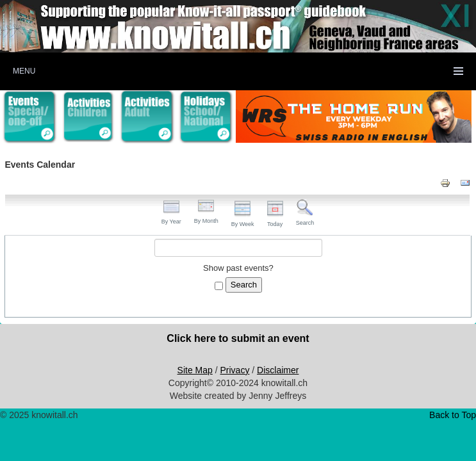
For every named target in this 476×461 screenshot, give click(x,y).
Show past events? (238, 268)
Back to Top (453, 415)
